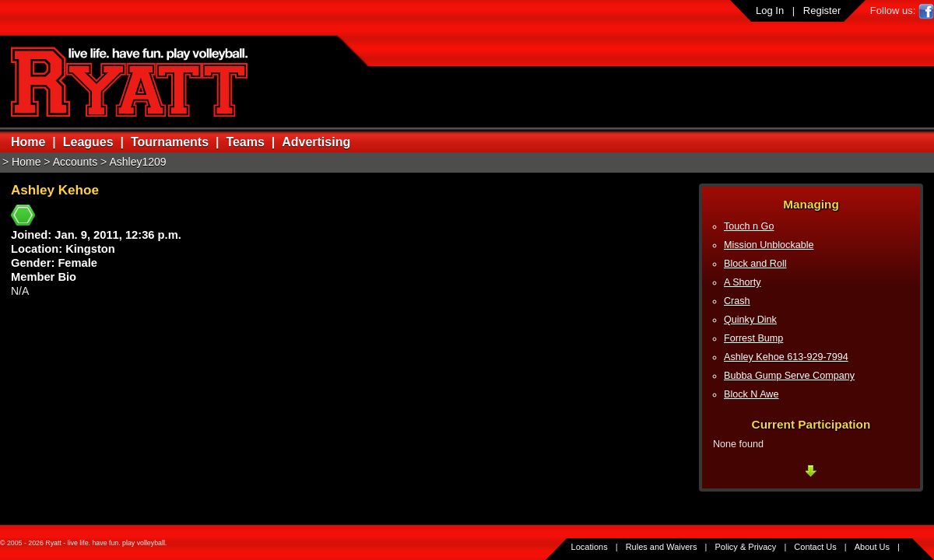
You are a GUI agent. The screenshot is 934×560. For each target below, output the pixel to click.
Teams (245, 142)
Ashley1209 (137, 162)
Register (822, 10)
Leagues (88, 142)
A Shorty (743, 282)
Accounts (75, 162)
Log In (770, 10)
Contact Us (815, 547)
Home (28, 142)
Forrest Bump (753, 338)
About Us (872, 547)
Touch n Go (749, 226)
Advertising (316, 142)
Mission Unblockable (769, 245)
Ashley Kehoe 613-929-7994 (786, 357)
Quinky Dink (750, 320)
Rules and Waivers (662, 547)
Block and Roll (755, 264)
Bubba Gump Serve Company (789, 376)
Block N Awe (751, 394)
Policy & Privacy (746, 547)
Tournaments (170, 142)
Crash (737, 301)
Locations (590, 547)
